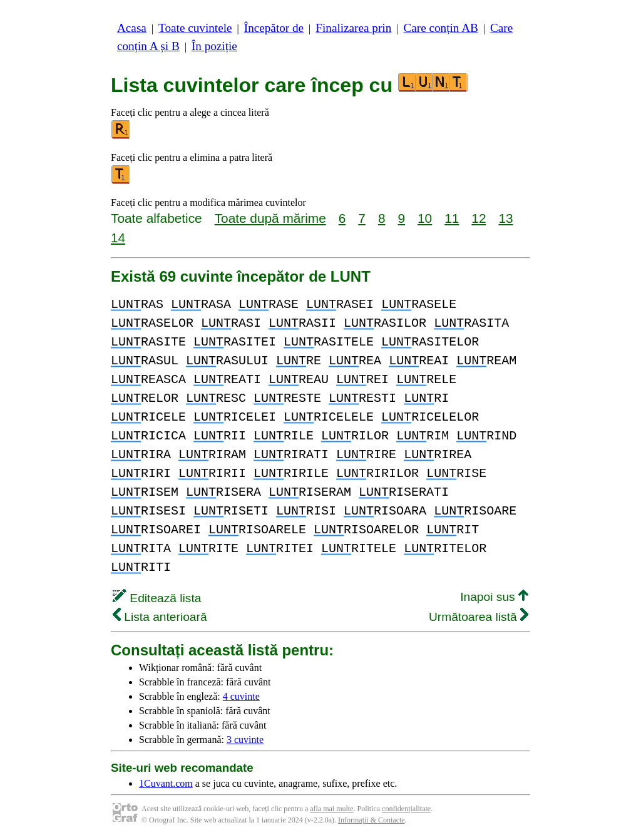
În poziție (214, 46)
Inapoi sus (494, 597)
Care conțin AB (440, 28)
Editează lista (157, 598)
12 (479, 218)
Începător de (274, 28)
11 (452, 218)
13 (505, 218)
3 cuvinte (245, 740)
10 (425, 218)
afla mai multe (331, 809)
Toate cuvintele (195, 28)
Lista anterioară (160, 617)
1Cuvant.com (166, 783)
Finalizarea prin (353, 28)
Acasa (132, 28)
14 (118, 238)
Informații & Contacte (372, 820)
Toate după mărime (270, 218)
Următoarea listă (479, 617)
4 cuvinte (241, 696)
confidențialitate (406, 809)
